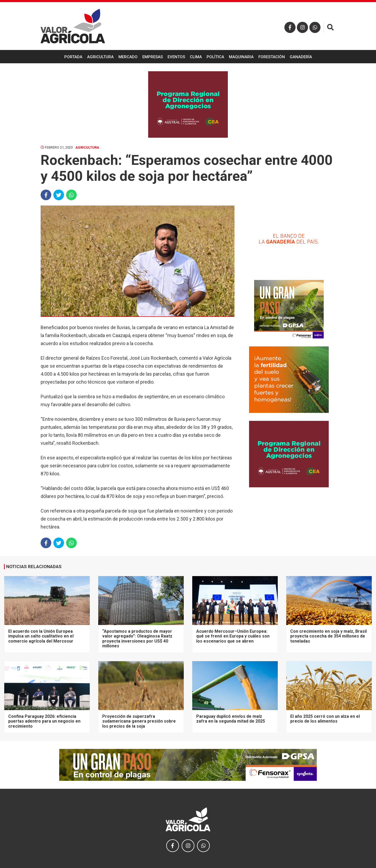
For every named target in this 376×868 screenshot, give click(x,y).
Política (215, 57)
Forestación (272, 57)
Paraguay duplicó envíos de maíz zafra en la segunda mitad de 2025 (231, 719)
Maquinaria (241, 57)
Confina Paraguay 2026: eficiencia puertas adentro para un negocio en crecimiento (44, 721)
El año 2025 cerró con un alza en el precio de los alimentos (325, 719)
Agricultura (100, 57)
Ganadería (301, 57)
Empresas (153, 57)
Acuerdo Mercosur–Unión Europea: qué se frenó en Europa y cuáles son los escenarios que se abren (233, 636)
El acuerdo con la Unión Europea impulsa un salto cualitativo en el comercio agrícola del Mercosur (41, 636)
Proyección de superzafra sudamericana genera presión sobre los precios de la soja (139, 721)
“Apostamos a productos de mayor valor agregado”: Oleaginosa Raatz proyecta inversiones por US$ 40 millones (137, 639)
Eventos (176, 57)
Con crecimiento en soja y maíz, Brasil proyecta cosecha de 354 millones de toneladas (328, 636)
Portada (73, 57)
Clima (196, 57)
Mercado (128, 57)
